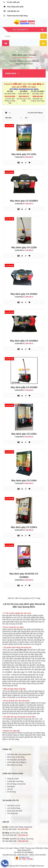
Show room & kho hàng (16, 757)
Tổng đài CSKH (13, 779)
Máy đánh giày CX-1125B (24, 247)
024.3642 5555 (10, 94)
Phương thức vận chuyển (16, 760)
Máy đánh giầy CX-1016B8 (24, 387)
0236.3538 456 (24, 94)
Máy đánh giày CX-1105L (24, 154)
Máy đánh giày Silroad (25, 64)
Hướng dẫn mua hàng (15, 781)
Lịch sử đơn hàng (14, 808)
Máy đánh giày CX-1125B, (23, 672)
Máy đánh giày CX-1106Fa (24, 527)
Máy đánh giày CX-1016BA (24, 294)
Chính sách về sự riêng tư (17, 762)
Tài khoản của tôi (14, 806)
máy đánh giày (21, 650)
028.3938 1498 (38, 94)
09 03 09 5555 (41, 855)
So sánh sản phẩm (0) (35, 113)
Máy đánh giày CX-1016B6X (24, 201)
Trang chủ (13, 61)
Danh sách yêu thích (15, 811)
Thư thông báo (13, 813)
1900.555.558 (23, 855)
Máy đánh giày (34, 61)
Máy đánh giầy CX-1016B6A (24, 341)
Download (11, 786)
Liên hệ (10, 789)
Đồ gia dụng (22, 61)
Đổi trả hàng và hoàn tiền (16, 784)
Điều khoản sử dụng (15, 765)
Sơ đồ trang (11, 792)
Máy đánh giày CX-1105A (24, 434)
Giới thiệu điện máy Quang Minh (19, 754)
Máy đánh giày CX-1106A (24, 481)
